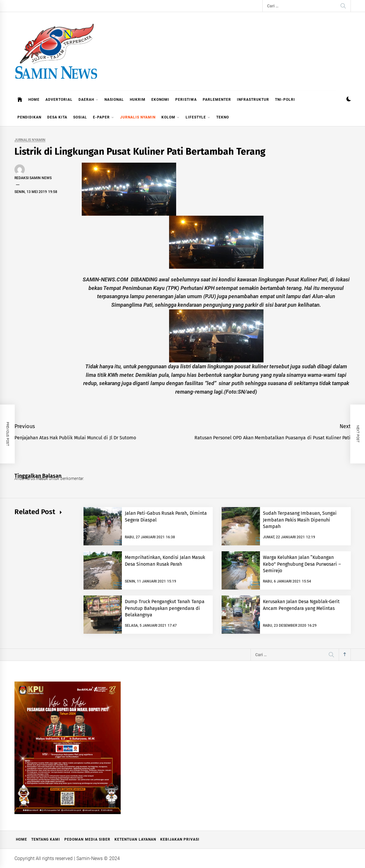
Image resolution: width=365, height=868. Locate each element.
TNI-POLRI (285, 100)
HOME (34, 100)
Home (22, 839)
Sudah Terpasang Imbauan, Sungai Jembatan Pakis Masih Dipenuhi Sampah (300, 520)
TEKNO (223, 117)
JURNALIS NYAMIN (138, 117)
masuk (42, 478)
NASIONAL (114, 100)
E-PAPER (104, 118)
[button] (349, 100)
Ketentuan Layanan (135, 839)
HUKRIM (138, 100)
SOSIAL (80, 117)
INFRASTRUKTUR (253, 100)
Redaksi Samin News (33, 178)
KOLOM (171, 118)
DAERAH (89, 100)
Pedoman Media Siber (87, 839)
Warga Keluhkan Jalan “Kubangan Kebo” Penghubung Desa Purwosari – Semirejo (302, 564)
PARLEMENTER (217, 100)
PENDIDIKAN (29, 117)
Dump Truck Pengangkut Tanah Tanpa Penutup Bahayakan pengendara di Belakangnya (165, 608)
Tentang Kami (46, 839)
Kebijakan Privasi (180, 839)
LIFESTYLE (198, 118)
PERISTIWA (186, 100)
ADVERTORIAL (59, 100)
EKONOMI (160, 100)
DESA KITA (57, 117)
